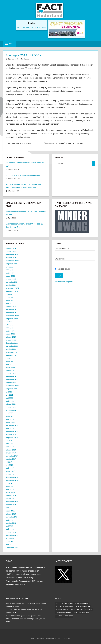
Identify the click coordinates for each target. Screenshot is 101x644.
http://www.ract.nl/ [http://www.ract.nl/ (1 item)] (83, 607)
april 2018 (10, 447)
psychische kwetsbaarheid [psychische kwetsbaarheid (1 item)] (66, 613)
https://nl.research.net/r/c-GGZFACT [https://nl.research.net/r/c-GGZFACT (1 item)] (70, 610)
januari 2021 (11, 407)
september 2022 (12, 352)
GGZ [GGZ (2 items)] (72, 603)
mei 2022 (9, 361)
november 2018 (12, 432)
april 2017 (10, 468)
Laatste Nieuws (15, 158)
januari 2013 (11, 532)
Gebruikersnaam (62, 249)
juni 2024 (9, 297)
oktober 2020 (11, 410)
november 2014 (12, 517)
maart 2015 (10, 511)
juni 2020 (9, 413)
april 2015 (10, 508)
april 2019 (10, 428)
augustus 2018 (12, 438)
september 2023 (12, 316)
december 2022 (12, 343)
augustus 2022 (12, 355)
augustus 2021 (12, 389)
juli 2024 (9, 294)
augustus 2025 (12, 264)
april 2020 (10, 419)
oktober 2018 (11, 435)
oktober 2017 (11, 459)
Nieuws (26, 59)
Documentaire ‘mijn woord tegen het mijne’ (23, 175)
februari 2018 (11, 450)
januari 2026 (11, 252)
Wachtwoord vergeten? (64, 282)
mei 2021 (9, 398)
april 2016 (10, 489)
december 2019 (12, 425)
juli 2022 (9, 358)
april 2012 (10, 544)
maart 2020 (10, 422)
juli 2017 (9, 462)
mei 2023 (9, 328)
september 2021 (12, 386)
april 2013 (10, 529)
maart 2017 (10, 471)
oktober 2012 (11, 538)
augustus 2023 (12, 319)
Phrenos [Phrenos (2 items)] (89, 610)
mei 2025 (9, 270)
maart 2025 (10, 276)
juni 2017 (9, 465)
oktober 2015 (11, 505)
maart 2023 (10, 334)
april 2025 (10, 273)
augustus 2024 (12, 291)
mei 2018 (9, 444)
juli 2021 (9, 392)
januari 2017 (11, 474)
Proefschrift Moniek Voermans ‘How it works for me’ (26, 603)
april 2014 (10, 520)
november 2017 (12, 456)
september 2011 (12, 547)
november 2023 (12, 313)
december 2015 (12, 502)
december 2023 (12, 309)
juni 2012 (9, 541)
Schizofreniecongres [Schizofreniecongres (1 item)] (64, 616)
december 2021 (12, 377)
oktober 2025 (11, 258)
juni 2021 (9, 395)
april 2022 (10, 364)
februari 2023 (11, 337)
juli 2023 (9, 322)
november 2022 (12, 346)
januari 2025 (11, 279)
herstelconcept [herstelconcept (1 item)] (81, 603)
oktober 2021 (11, 383)
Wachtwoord (60, 259)
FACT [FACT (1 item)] (67, 603)
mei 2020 (9, 416)
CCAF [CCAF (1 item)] (62, 603)
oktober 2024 (11, 285)
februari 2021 (11, 404)
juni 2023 (9, 325)
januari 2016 (11, 499)
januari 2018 (11, 453)
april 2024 (10, 303)
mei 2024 (9, 300)
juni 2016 (9, 483)
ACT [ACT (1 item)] (57, 603)
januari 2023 (11, 340)
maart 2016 (10, 492)
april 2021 (10, 401)
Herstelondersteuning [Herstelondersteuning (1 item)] (65, 607)
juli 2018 (9, 441)
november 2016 (12, 480)
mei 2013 (9, 526)
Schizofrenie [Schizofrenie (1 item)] (84, 613)
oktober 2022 (11, 349)
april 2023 (10, 331)
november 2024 (12, 282)
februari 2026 (11, 248)
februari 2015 (11, 514)
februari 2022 (11, 371)
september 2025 (12, 261)
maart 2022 (10, 367)
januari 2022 (11, 374)
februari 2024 (11, 307)
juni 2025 (9, 267)
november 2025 (12, 255)
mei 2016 (9, 486)
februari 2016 (11, 496)
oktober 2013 (11, 523)
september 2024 (12, 288)
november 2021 (12, 380)
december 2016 (12, 477)
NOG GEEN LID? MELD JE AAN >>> (32, 28)
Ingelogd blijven (63, 269)
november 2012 (12, 535)
